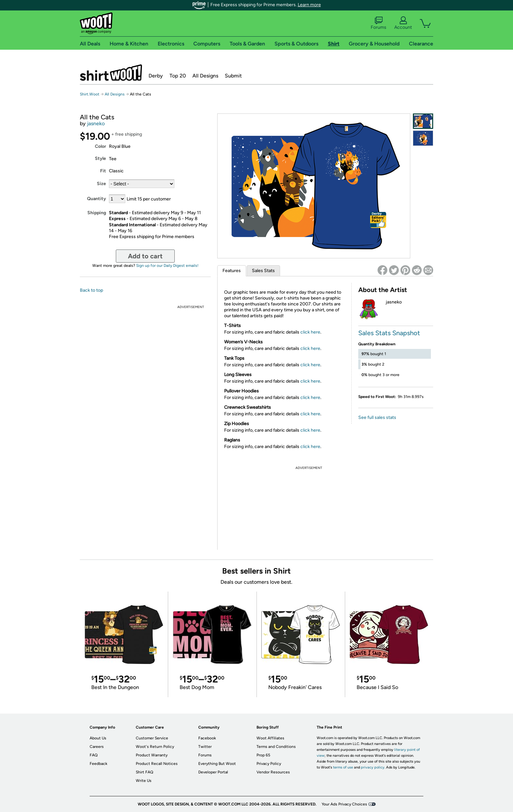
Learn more (309, 5)
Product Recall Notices (157, 764)
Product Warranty (152, 755)
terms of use (343, 767)
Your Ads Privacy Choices (344, 804)
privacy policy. (373, 767)
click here (310, 332)
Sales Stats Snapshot (389, 333)
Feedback (98, 764)
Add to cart (145, 256)
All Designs (205, 76)
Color (100, 146)
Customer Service (152, 738)
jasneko (96, 123)
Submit (233, 76)
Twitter (205, 747)
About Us (98, 738)
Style (100, 158)
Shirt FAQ (144, 772)
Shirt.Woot (111, 73)
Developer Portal (213, 772)
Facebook (207, 738)
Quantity (97, 199)
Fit (103, 171)
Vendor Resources (273, 772)
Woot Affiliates (270, 738)
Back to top (91, 290)
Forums (379, 23)
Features (232, 271)
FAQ (94, 755)
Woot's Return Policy (155, 747)
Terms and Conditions (276, 747)
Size (101, 184)
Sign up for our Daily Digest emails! (167, 266)
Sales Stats (263, 271)
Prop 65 (263, 755)
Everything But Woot (217, 764)
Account (403, 23)
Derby (156, 76)
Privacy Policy (269, 764)
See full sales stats (377, 417)
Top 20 (178, 76)
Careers (97, 747)
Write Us (144, 781)
